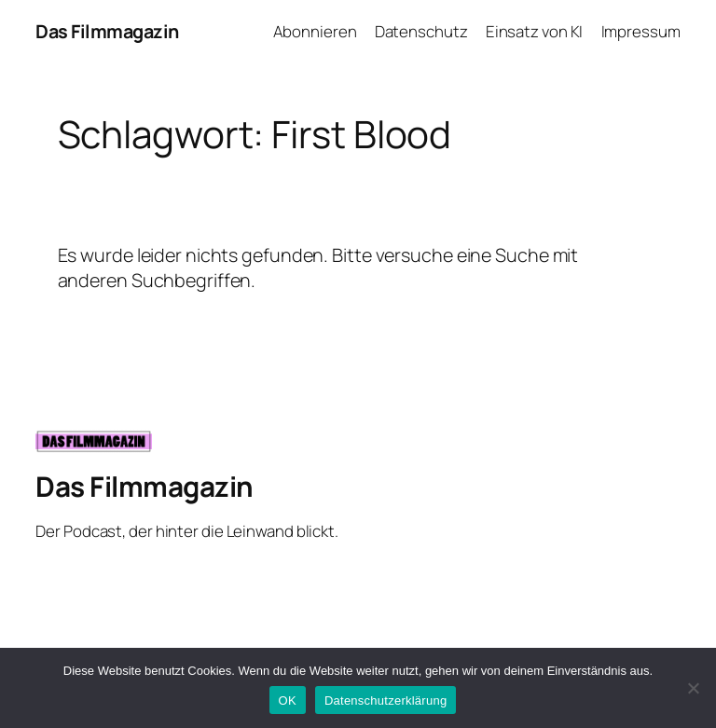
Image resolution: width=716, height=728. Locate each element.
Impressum (641, 31)
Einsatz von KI (535, 31)
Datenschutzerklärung (386, 701)
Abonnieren (315, 31)
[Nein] (693, 688)
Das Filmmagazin (107, 31)
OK (288, 701)
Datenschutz (421, 31)
